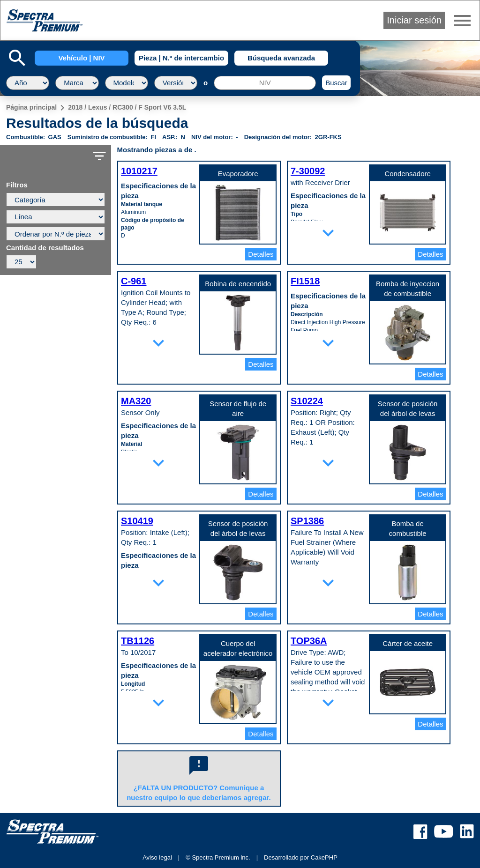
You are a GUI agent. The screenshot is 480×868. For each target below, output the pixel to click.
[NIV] (265, 83)
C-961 (134, 281)
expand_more (328, 233)
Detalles (261, 254)
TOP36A (309, 641)
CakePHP (324, 857)
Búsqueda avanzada (281, 58)
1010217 (139, 171)
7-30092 (308, 171)
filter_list (99, 156)
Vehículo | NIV (81, 58)
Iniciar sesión (414, 20)
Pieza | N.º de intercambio (181, 58)
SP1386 (307, 521)
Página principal (31, 107)
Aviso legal (157, 857)
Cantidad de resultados (45, 248)
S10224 (307, 401)
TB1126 (138, 641)
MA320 (136, 401)
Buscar (336, 83)
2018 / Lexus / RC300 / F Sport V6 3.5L (127, 107)
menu (462, 21)
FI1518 (305, 281)
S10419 (137, 521)
